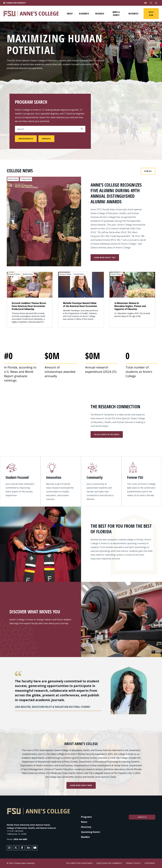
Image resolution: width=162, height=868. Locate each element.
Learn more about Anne (81, 785)
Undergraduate (26, 139)
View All (148, 171)
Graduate (46, 139)
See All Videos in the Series (107, 434)
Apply (82, 129)
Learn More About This (105, 257)
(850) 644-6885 (20, 839)
